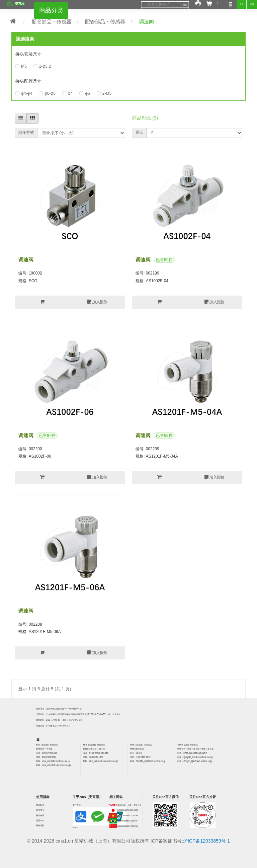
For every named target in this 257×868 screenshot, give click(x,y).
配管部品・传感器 (52, 22)
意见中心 (40, 820)
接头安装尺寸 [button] (28, 54)
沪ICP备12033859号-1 (206, 841)
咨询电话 (40, 815)
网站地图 (40, 825)
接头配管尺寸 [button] (28, 81)
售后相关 (40, 805)
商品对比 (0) (145, 118)
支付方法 (77, 805)
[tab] (128, 54)
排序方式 (26, 133)
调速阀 (146, 22)
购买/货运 (40, 810)
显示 (139, 133)
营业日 (76, 828)
